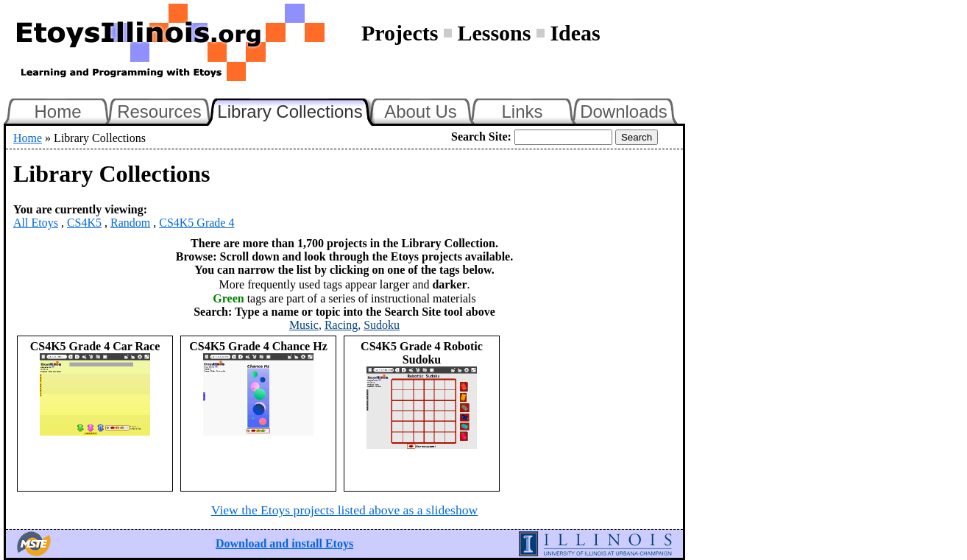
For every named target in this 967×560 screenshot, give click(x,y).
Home (57, 111)
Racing (341, 325)
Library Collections (296, 110)
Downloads (624, 111)
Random (130, 223)
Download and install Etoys (284, 543)
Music (304, 325)
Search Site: (481, 137)
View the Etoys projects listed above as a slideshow (344, 510)
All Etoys (36, 223)
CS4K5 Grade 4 (196, 223)
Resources (159, 111)
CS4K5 (84, 223)
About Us (421, 111)
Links (522, 111)
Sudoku (382, 325)
